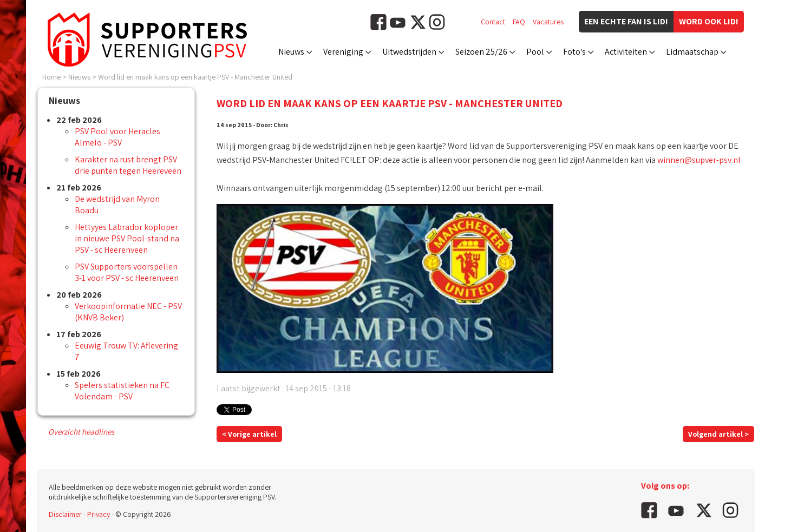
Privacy (99, 514)
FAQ (519, 22)
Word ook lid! (709, 21)
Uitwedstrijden (409, 52)
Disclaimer (65, 514)
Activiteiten (626, 52)
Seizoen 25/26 (481, 52)
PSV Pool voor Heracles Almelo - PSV (117, 137)
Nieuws (291, 52)
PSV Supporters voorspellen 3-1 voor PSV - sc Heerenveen (127, 272)
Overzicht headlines (81, 432)
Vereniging (343, 52)
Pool (535, 52)
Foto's (574, 52)
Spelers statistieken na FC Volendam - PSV (122, 391)
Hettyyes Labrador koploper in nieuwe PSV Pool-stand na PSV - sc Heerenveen (127, 238)
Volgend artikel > (718, 434)
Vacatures (548, 22)
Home (51, 77)
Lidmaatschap (692, 52)
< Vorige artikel (249, 434)
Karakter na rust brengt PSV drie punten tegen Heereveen (128, 165)
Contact (493, 22)
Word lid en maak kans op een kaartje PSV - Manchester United (195, 77)
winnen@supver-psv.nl (699, 160)
